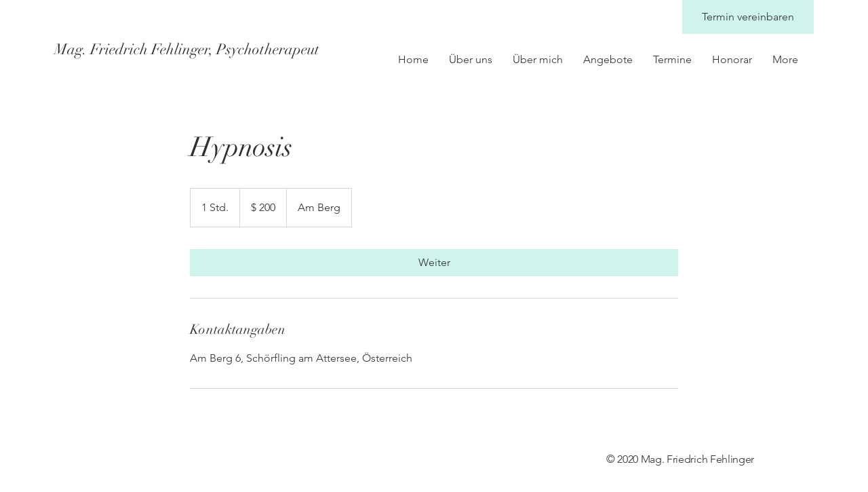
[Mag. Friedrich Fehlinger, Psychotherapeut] (188, 50)
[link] (434, 263)
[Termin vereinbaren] (748, 17)
